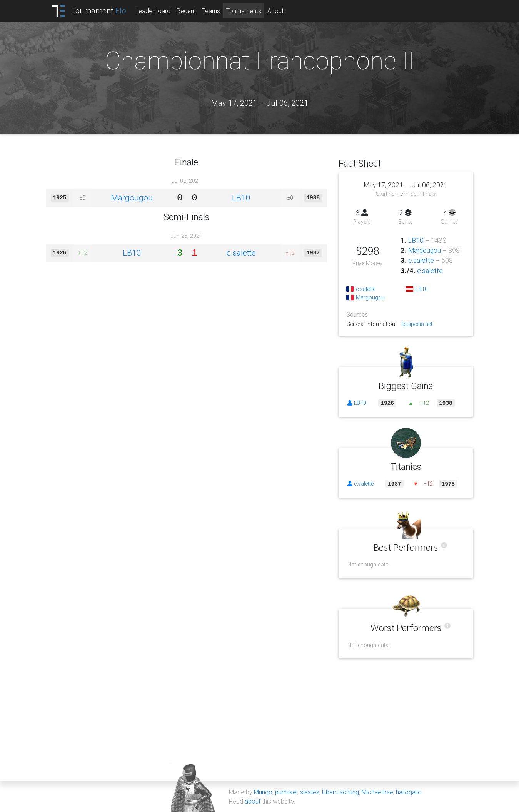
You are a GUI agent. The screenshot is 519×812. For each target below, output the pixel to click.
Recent (186, 11)
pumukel (286, 792)
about (253, 801)
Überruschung (340, 792)
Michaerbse (377, 792)
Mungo (263, 792)
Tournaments (244, 11)
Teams (211, 11)
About (275, 11)
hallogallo (409, 792)
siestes (310, 792)
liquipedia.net (417, 324)
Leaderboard (153, 11)
